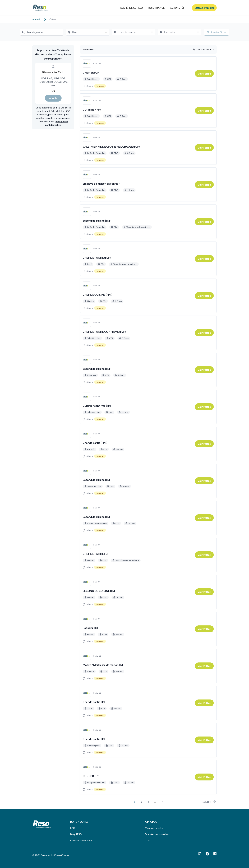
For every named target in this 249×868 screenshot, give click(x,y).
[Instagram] (200, 854)
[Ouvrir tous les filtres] (216, 32)
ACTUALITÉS (177, 8)
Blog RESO (76, 834)
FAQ (73, 828)
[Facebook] (207, 854)
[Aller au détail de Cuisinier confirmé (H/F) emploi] (148, 407)
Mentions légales (154, 828)
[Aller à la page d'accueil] (40, 8)
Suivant (209, 802)
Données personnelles (157, 834)
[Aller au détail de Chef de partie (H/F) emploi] (148, 444)
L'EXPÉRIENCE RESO (132, 8)
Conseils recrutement (82, 840)
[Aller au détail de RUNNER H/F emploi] (148, 777)
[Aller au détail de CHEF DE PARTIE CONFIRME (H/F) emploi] (148, 333)
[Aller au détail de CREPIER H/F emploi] (148, 74)
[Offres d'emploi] (204, 8)
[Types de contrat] (131, 32)
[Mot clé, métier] (42, 32)
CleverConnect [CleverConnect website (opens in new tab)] (62, 855)
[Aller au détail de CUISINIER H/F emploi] (148, 111)
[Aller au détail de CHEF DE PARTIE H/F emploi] (148, 555)
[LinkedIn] (215, 854)
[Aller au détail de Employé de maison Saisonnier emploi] (148, 185)
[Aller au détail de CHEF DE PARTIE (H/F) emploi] (148, 259)
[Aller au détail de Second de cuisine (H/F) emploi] (148, 222)
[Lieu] (85, 32)
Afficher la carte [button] (203, 49)
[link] (204, 74)
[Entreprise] (177, 32)
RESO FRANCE (156, 8)
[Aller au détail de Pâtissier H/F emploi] (148, 629)
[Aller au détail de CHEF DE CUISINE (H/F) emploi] (148, 296)
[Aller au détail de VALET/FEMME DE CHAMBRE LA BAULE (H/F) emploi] (148, 148)
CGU (147, 840)
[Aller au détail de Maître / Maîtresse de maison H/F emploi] (148, 666)
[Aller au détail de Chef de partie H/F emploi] (148, 703)
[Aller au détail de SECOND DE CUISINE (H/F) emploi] (148, 592)
